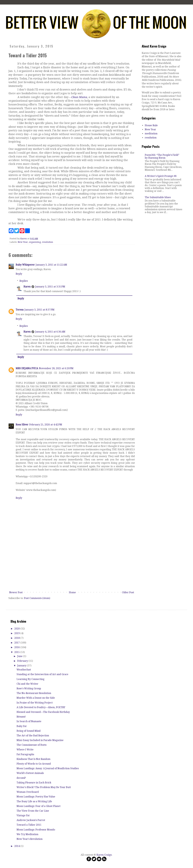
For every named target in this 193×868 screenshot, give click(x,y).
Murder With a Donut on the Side (36, 698)
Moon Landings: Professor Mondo (36, 830)
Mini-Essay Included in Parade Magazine (40, 740)
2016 (17, 647)
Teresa (20, 310)
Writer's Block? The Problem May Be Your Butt (44, 787)
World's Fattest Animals (30, 773)
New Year (23, 242)
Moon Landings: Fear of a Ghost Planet (39, 806)
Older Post (128, 592)
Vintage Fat (23, 815)
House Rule (151, 125)
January (22, 666)
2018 (17, 638)
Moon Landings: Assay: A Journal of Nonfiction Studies (48, 768)
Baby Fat (22, 726)
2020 (17, 629)
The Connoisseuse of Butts (32, 745)
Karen (27, 287)
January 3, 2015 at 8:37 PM (39, 310)
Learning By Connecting (30, 679)
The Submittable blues (158, 197)
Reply (19, 274)
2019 (17, 633)
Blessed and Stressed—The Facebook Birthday (43, 712)
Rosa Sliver (22, 425)
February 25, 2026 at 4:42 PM (46, 425)
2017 (17, 643)
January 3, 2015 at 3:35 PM (50, 287)
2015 (17, 652)
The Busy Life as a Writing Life (34, 801)
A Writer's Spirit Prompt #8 (161, 176)
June (20, 656)
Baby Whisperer (25, 265)
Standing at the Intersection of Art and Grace (42, 674)
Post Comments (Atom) (37, 598)
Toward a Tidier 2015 (29, 825)
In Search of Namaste (29, 721)
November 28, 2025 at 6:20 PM (56, 368)
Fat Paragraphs (25, 754)
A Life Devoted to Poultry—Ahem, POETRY (41, 707)
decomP (21, 778)
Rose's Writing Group (29, 688)
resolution (48, 242)
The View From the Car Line (33, 811)
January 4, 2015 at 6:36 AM (50, 332)
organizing (35, 242)
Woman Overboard (28, 792)
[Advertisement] (72, 567)
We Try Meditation (27, 834)
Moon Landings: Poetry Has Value (36, 797)
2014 (17, 846)
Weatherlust (24, 670)
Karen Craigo (104, 855)
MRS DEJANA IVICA (27, 368)
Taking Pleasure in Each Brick (34, 783)
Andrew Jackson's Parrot (31, 820)
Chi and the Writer (27, 684)
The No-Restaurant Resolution (34, 693)
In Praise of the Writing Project (35, 703)
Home (72, 592)
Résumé (21, 717)
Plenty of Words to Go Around (34, 764)
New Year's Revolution (30, 839)
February (23, 661)
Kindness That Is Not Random (33, 759)
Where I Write (25, 750)
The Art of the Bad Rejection (33, 736)
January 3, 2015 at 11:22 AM (51, 265)
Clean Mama (79, 97)
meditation (151, 134)
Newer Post (16, 592)
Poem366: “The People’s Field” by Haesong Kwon (162, 156)
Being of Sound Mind (29, 731)
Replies (24, 281)
